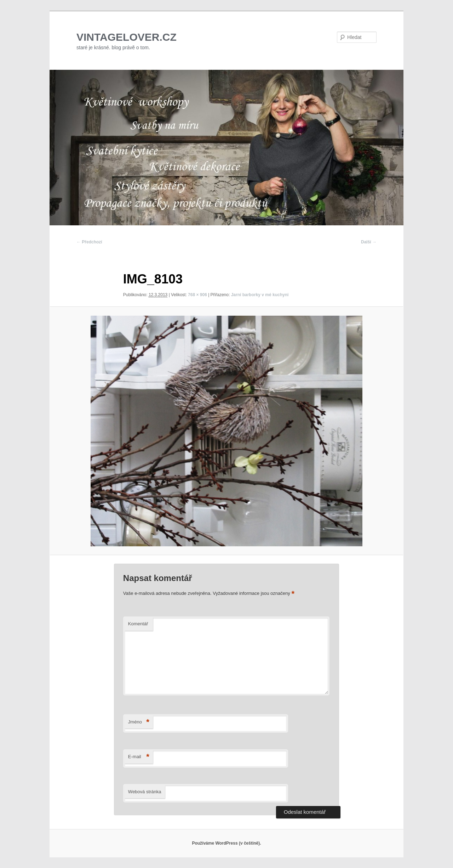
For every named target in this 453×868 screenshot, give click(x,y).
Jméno (139, 722)
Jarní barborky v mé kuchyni (260, 295)
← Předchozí (89, 242)
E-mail (139, 757)
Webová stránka (145, 792)
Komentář (138, 624)
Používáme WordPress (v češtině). (226, 843)
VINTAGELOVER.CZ (127, 37)
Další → (369, 242)
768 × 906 (197, 295)
